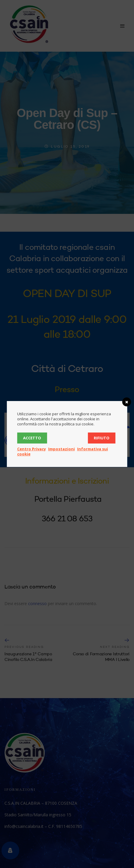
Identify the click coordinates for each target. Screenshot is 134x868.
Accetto (32, 438)
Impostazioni (62, 449)
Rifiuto (102, 438)
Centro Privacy (32, 449)
